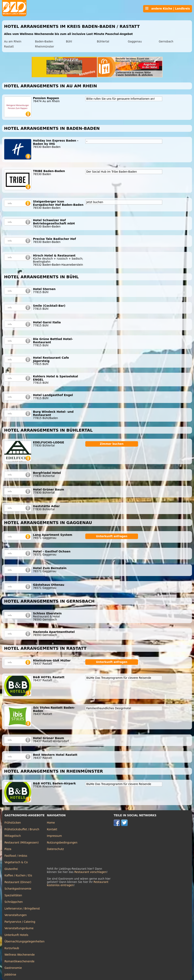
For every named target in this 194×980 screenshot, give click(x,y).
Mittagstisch (13, 836)
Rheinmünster (44, 47)
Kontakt (52, 829)
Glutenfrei (11, 869)
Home (51, 823)
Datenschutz (55, 849)
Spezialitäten (13, 895)
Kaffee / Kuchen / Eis (18, 876)
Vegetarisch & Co (16, 862)
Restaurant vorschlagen (90, 872)
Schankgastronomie (18, 889)
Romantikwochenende (19, 961)
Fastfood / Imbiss (16, 856)
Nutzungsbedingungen (62, 843)
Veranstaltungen (16, 915)
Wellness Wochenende (20, 955)
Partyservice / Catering (20, 922)
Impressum (54, 836)
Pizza (8, 849)
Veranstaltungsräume (19, 928)
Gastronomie (13, 968)
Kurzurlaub (12, 948)
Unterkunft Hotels (16, 935)
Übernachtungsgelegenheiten (25, 942)
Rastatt (9, 47)
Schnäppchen (14, 902)
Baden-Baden (44, 42)
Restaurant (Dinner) (18, 882)
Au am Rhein (13, 42)
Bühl (69, 42)
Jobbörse (10, 975)
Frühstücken (13, 823)
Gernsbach (166, 42)
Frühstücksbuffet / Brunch (22, 829)
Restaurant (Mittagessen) (22, 843)
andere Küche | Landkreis (168, 9)
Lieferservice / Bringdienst (22, 909)
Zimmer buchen (112, 444)
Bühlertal (103, 42)
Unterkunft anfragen (112, 536)
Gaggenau (135, 42)
